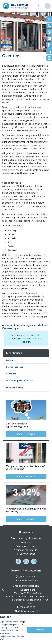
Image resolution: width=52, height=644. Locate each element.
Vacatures (11, 374)
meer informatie (26, 434)
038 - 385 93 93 (26, 607)
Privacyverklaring (15, 387)
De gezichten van (15, 367)
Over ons (11, 360)
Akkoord (40, 631)
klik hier (3, 641)
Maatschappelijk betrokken (20, 380)
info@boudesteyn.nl (26, 611)
